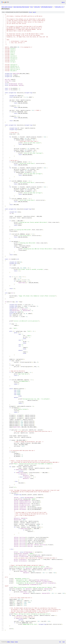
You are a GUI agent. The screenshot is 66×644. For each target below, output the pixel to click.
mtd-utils (37, 7)
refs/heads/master (47, 7)
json (63, 642)
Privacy (12, 642)
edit (34, 12)
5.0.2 (32, 7)
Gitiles (9, 642)
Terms (16, 642)
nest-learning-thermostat (21, 7)
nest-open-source (7, 7)
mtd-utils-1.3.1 (59, 7)
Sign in (63, 2)
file (30, 12)
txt (60, 642)
